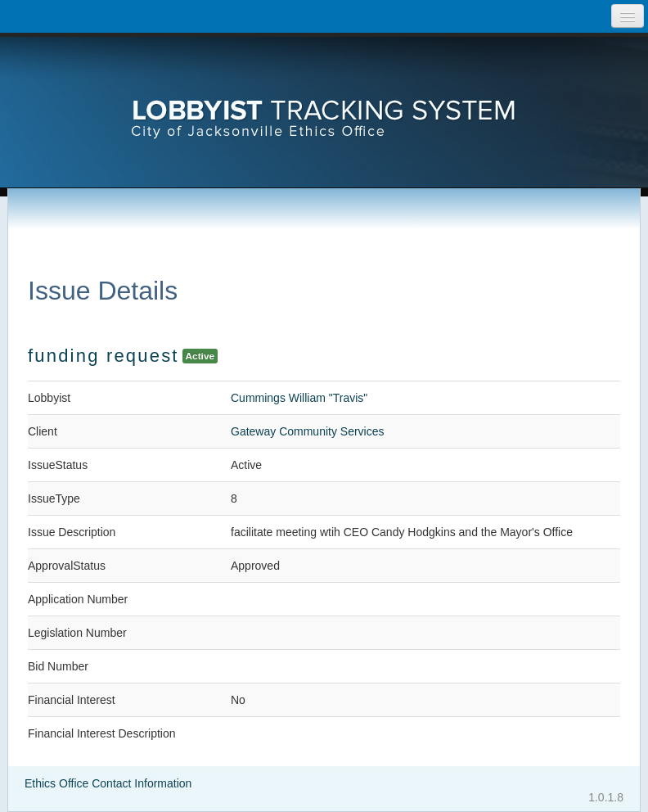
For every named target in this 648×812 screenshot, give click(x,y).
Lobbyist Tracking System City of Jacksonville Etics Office (324, 94)
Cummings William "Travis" (299, 398)
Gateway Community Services (308, 431)
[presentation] (324, 94)
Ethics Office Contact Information (108, 783)
